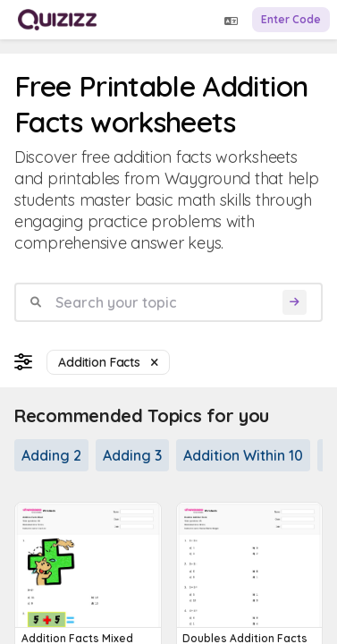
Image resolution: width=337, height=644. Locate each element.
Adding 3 (132, 455)
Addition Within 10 (243, 455)
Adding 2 (51, 455)
